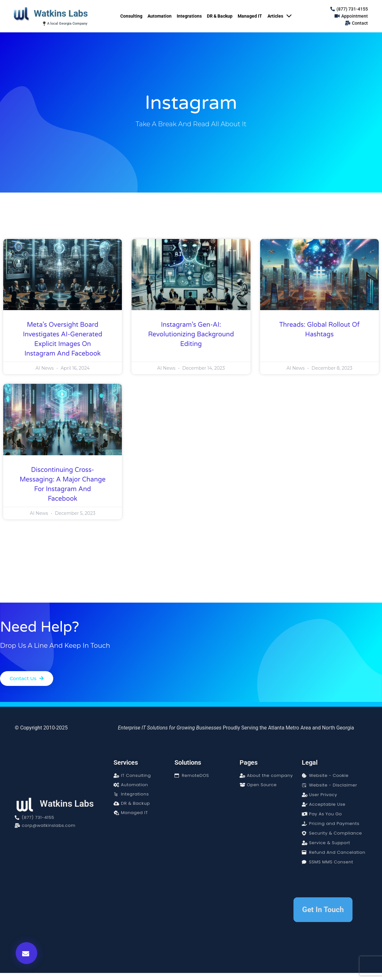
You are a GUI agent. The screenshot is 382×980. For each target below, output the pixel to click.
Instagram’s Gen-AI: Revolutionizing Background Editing (191, 334)
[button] (26, 953)
